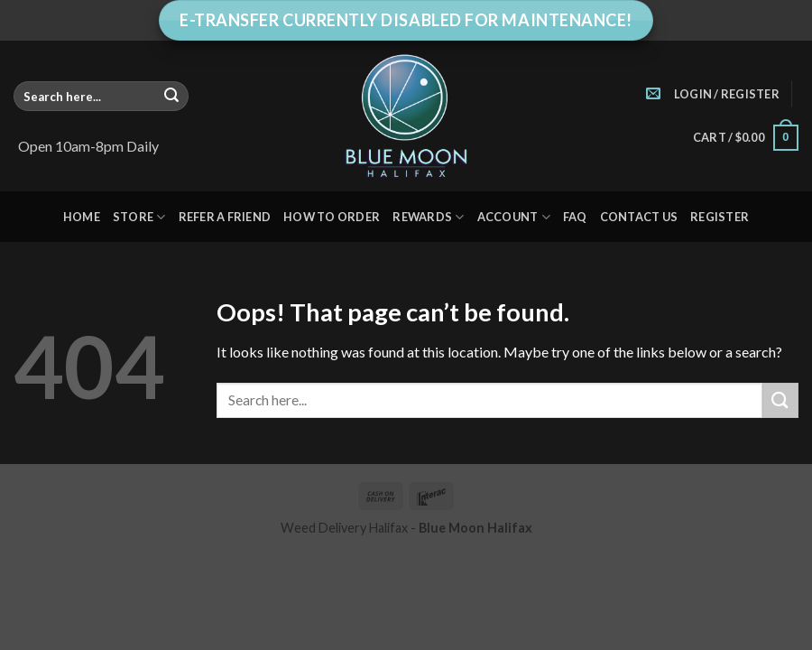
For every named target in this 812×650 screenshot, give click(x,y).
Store (139, 217)
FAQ (575, 217)
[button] (727, 94)
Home (82, 217)
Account (514, 217)
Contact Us (639, 217)
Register (720, 217)
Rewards (428, 217)
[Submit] (172, 97)
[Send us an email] (653, 94)
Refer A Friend (225, 217)
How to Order (332, 217)
